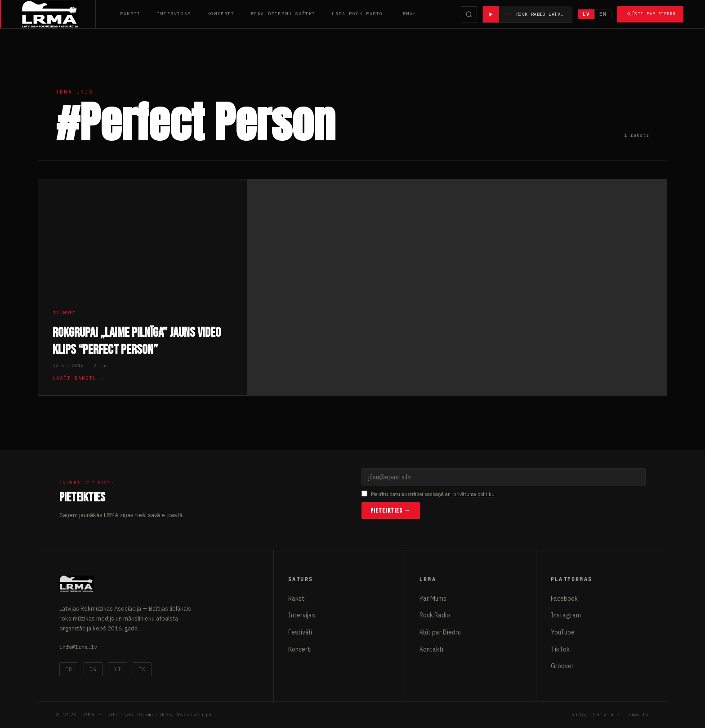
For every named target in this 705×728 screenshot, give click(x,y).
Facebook (564, 598)
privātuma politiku (474, 494)
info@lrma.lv (78, 647)
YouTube (563, 632)
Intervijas (174, 14)
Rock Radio (435, 615)
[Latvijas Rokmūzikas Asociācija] (59, 14)
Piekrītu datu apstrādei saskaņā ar (428, 494)
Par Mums (433, 598)
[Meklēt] (469, 14)
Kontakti (431, 649)
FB (69, 669)
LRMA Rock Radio (357, 14)
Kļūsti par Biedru (651, 14)
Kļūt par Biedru (440, 632)
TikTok (560, 649)
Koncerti (221, 14)
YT (117, 669)
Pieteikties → (391, 511)
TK (142, 669)
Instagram (566, 615)
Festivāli (300, 632)
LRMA (406, 14)
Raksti (130, 14)
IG (93, 669)
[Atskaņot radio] (491, 14)
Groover (562, 666)
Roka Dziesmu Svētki (283, 14)
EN (603, 14)
